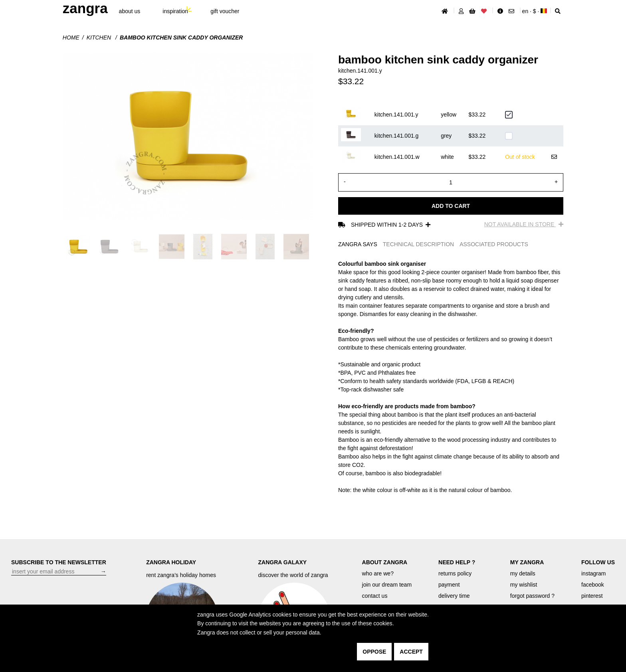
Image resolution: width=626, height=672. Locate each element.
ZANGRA (85, 8)
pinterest (592, 596)
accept (411, 652)
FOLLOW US (598, 562)
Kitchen (100, 38)
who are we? (378, 573)
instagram (593, 573)
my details (523, 573)
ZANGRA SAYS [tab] (358, 244)
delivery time (454, 596)
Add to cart (451, 206)
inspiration (175, 11)
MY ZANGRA (527, 562)
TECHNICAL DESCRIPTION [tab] (418, 244)
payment (449, 585)
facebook (593, 585)
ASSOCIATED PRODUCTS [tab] (494, 244)
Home (71, 38)
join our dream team (387, 585)
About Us (130, 11)
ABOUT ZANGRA (385, 562)
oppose (374, 652)
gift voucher (225, 11)
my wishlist (524, 585)
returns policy (455, 573)
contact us (375, 596)
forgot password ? (532, 596)
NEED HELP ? (457, 562)
